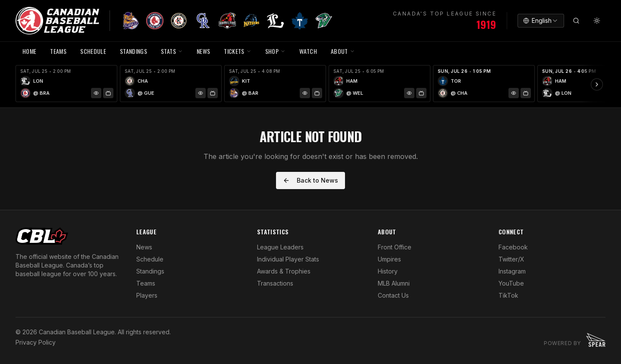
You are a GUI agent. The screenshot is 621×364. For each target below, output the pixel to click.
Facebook (513, 247)
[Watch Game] (108, 93)
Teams (146, 283)
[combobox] (541, 21)
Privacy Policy (36, 342)
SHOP (275, 51)
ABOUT (343, 51)
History (388, 271)
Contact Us (393, 295)
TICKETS (237, 51)
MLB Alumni (394, 283)
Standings (133, 51)
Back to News (310, 180)
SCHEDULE (93, 51)
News (144, 247)
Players (147, 295)
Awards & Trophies (284, 271)
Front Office (395, 247)
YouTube (511, 283)
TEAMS (58, 51)
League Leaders (280, 247)
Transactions (275, 283)
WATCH (308, 51)
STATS (172, 51)
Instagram (512, 271)
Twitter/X (511, 259)
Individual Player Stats (288, 259)
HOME (29, 51)
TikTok (508, 295)
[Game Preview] (96, 93)
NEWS (203, 51)
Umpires (389, 259)
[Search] (576, 21)
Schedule (150, 259)
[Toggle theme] (597, 21)
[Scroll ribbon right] (597, 84)
